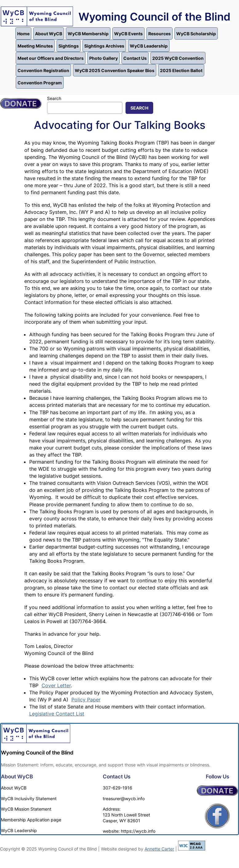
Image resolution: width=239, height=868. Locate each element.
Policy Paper (86, 700)
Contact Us (135, 58)
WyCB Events (128, 34)
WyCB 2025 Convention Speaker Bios (115, 70)
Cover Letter (56, 685)
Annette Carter (159, 849)
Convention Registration (43, 70)
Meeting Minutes (35, 46)
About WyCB (49, 34)
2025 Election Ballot (181, 70)
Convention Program (40, 83)
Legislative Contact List (57, 714)
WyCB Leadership (149, 46)
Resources (159, 34)
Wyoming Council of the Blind (154, 17)
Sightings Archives (104, 46)
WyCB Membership (88, 34)
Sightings (69, 46)
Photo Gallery (104, 58)
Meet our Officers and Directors (51, 58)
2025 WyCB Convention (178, 58)
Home (23, 34)
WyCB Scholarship (196, 34)
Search (54, 98)
